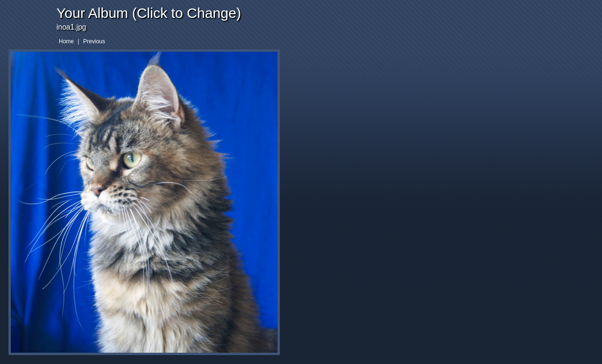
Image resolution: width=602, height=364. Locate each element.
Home (66, 41)
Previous (94, 41)
